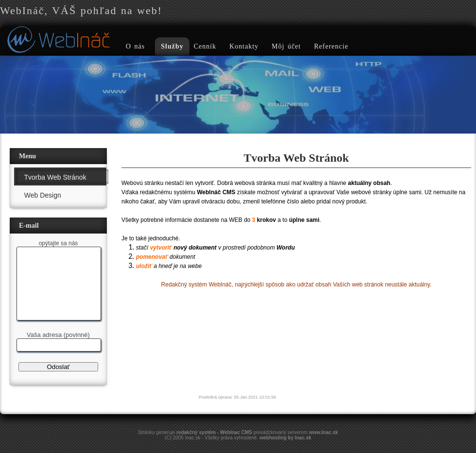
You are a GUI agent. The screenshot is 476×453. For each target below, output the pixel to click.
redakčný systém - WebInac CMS (214, 432)
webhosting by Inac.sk (285, 438)
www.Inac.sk (323, 432)
